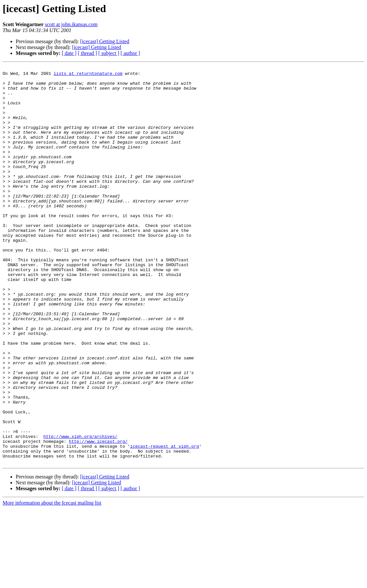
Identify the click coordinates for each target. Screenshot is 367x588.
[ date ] (69, 53)
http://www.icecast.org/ (98, 517)
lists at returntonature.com (88, 75)
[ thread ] (87, 53)
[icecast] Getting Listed (105, 41)
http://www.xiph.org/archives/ (80, 511)
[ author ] (130, 53)
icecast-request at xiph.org (165, 523)
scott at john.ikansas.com (71, 24)
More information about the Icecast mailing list (52, 582)
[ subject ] (109, 53)
